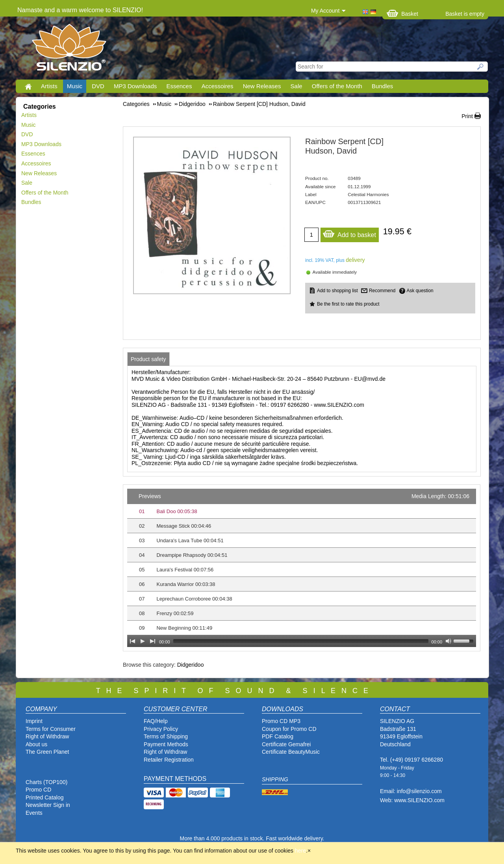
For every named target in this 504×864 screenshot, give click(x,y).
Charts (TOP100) (46, 782)
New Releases (262, 86)
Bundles (382, 86)
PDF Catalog (278, 736)
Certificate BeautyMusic (291, 752)
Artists (49, 86)
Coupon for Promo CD (289, 729)
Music (75, 86)
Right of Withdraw (47, 736)
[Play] (143, 641)
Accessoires (218, 86)
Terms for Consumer (51, 729)
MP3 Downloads (135, 86)
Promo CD (38, 790)
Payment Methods (166, 744)
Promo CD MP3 (281, 721)
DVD (98, 86)
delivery (355, 260)
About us (36, 744)
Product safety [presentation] (148, 359)
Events (34, 813)
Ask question (420, 291)
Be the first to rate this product (348, 304)
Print (467, 116)
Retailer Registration (169, 760)
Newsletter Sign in (48, 805)
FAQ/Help (156, 721)
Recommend (382, 291)
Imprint (34, 721)
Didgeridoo (191, 665)
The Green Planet (47, 752)
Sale (296, 86)
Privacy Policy (161, 729)
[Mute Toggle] (448, 641)
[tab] (148, 359)
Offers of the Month (337, 86)
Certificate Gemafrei (286, 744)
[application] (302, 568)
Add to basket (349, 233)
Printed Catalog (45, 797)
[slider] (301, 641)
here (300, 851)
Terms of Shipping (166, 736)
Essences (179, 86)
